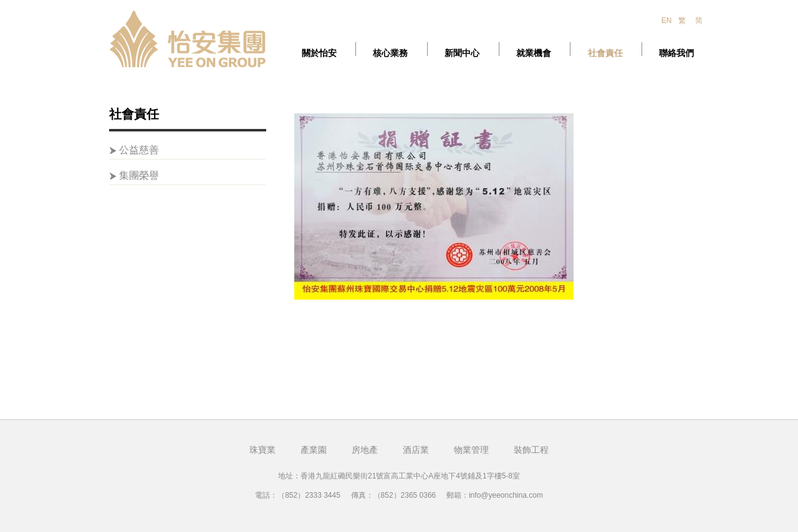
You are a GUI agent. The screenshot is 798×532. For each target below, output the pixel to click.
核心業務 (390, 53)
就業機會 (534, 53)
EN (667, 21)
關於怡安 (319, 53)
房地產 (365, 450)
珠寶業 (262, 450)
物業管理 (471, 450)
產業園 (314, 450)
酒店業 (416, 450)
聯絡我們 (676, 53)
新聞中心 (462, 53)
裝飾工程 (531, 450)
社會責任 (605, 53)
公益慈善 (139, 150)
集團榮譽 (139, 175)
